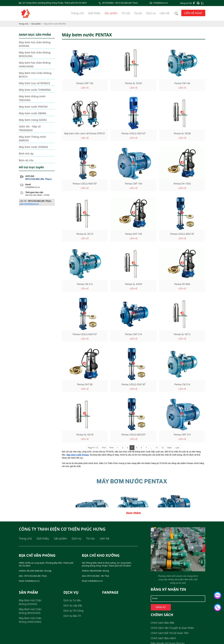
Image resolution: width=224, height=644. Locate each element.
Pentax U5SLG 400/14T (182, 234)
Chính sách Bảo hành (163, 638)
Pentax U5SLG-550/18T (134, 384)
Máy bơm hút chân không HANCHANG (35, 64)
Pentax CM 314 (182, 384)
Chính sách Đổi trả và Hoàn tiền (170, 633)
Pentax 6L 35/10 (85, 234)
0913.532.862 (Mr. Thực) (39, 179)
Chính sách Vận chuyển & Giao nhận (172, 628)
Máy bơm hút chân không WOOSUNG (35, 54)
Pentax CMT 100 (85, 83)
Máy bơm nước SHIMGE (34, 147)
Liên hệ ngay (193, 13)
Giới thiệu (94, 13)
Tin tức (126, 13)
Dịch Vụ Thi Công (73, 611)
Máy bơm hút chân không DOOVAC (35, 44)
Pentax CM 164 (182, 83)
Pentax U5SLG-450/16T (85, 334)
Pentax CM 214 (85, 284)
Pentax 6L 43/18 (85, 435)
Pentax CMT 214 (133, 334)
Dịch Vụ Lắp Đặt (73, 605)
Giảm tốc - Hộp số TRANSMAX (30, 128)
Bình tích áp (26, 154)
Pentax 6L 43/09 (134, 284)
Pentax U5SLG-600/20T (134, 435)
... (151, 448)
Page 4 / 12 (93, 448)
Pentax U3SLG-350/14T (134, 133)
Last (177, 448)
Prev (112, 448)
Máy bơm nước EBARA (33, 113)
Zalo (22, 204)
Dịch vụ (151, 13)
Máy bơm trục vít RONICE (35, 83)
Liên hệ (164, 13)
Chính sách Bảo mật (162, 623)
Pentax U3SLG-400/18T (85, 184)
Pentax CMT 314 (182, 435)
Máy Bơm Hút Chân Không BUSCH (35, 75)
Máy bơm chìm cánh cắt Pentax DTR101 (85, 133)
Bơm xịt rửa (26, 160)
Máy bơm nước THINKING (35, 90)
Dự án (138, 13)
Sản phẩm (111, 13)
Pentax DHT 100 (133, 234)
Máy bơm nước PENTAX (33, 107)
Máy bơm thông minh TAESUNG (32, 98)
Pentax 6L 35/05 (134, 83)
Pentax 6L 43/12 (182, 334)
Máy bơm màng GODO (33, 120)
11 (157, 448)
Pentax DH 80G (182, 284)
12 (163, 448)
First (104, 448)
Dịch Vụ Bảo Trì (72, 616)
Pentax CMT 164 (133, 184)
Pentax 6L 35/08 (182, 133)
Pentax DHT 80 (85, 384)
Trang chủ (78, 13)
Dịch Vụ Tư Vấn (72, 600)
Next (169, 448)
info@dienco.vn (32, 204)
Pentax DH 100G (182, 184)
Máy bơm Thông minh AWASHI (32, 139)
